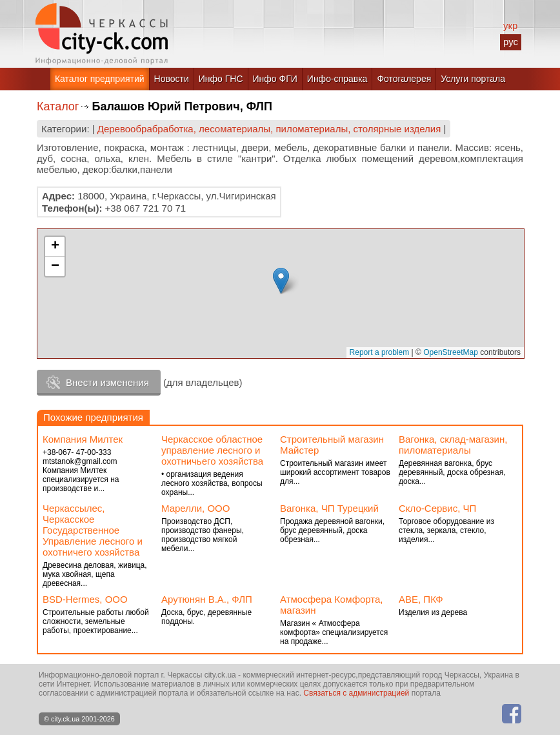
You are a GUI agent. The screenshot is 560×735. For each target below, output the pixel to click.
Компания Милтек (83, 439)
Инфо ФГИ (275, 79)
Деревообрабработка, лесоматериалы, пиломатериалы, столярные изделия (269, 129)
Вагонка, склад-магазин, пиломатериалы (453, 445)
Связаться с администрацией (356, 693)
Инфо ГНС (221, 79)
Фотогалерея (404, 79)
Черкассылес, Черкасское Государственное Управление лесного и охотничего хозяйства (93, 530)
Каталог (58, 106)
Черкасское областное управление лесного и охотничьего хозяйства (212, 450)
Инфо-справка (337, 79)
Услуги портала (473, 79)
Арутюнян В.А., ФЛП (207, 599)
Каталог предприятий (100, 79)
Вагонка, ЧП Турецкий (329, 508)
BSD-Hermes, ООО (85, 599)
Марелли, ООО (195, 508)
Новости (172, 79)
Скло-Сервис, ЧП (437, 508)
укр (510, 25)
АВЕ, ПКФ (421, 599)
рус (511, 42)
